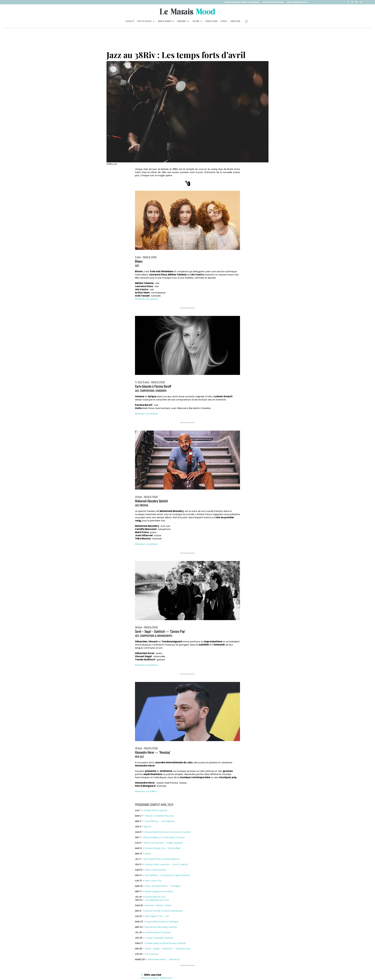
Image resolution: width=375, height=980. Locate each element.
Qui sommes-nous (298, 2)
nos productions (273, 2)
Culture (196, 21)
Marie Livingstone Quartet (159, 891)
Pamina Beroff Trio (155, 897)
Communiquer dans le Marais (241, 2)
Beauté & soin (211, 21)
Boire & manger (165, 21)
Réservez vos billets (146, 791)
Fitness (224, 21)
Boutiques (182, 21)
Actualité (130, 21)
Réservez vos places (146, 299)
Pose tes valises (145, 21)
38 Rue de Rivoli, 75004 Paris (157, 978)
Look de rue (235, 21)
